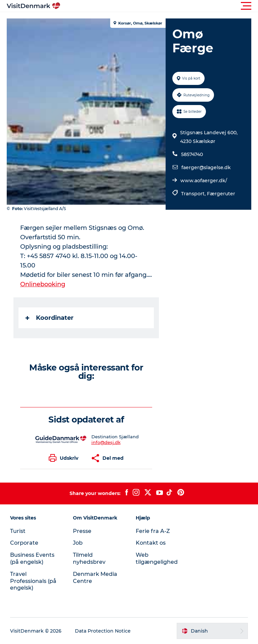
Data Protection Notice (103, 631)
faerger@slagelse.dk (206, 167)
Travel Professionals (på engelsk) (33, 581)
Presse (82, 531)
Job (78, 543)
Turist (18, 531)
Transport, (194, 194)
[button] (159, 6)
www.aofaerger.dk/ (204, 181)
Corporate (24, 543)
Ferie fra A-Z (153, 531)
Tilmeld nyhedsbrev (89, 558)
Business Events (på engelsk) (32, 558)
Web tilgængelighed (157, 558)
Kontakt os (151, 543)
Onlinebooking (43, 284)
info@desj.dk (106, 442)
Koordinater (50, 318)
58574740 (192, 154)
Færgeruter (221, 194)
